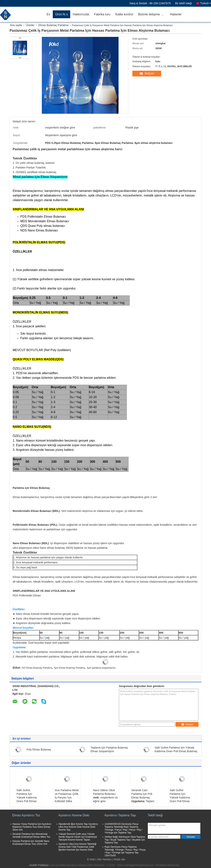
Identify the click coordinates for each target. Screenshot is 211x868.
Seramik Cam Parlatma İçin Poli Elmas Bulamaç (142, 794)
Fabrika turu (102, 14)
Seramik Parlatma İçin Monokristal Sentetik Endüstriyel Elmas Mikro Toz (31, 835)
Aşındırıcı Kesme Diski (74, 815)
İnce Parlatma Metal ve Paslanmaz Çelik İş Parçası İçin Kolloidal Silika (67, 796)
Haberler (176, 14)
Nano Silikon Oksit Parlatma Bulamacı (104, 792)
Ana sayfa (16, 25)
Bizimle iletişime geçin (153, 14)
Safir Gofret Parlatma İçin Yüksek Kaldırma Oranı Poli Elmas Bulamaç (27, 798)
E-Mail (91, 859)
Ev (48, 14)
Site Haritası (104, 859)
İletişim (149, 73)
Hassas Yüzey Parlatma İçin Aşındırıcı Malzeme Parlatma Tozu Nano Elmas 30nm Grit (32, 827)
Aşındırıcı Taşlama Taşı (120, 815)
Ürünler (30, 25)
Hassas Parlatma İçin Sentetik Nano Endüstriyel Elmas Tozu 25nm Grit (31, 843)
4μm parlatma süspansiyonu (101, 668)
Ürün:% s (62, 14)
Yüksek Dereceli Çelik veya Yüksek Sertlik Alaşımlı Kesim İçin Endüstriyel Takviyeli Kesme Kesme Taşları (78, 837)
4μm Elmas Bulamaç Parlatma (69, 668)
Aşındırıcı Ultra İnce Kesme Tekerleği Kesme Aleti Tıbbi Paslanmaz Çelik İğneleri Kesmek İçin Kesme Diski (77, 847)
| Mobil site (119, 859)
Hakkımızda (81, 14)
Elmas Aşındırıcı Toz (26, 815)
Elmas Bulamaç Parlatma (53, 25)
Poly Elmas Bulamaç (39, 749)
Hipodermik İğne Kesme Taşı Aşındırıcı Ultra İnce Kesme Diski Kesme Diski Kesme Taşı (78, 827)
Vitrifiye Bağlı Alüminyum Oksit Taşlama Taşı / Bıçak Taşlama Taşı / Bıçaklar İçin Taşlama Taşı (125, 840)
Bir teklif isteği (183, 3)
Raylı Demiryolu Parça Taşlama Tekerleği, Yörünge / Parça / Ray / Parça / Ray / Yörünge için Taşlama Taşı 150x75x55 (125, 851)
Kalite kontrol (124, 14)
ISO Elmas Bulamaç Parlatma (37, 668)
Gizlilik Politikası (39, 865)
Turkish (206, 3)
